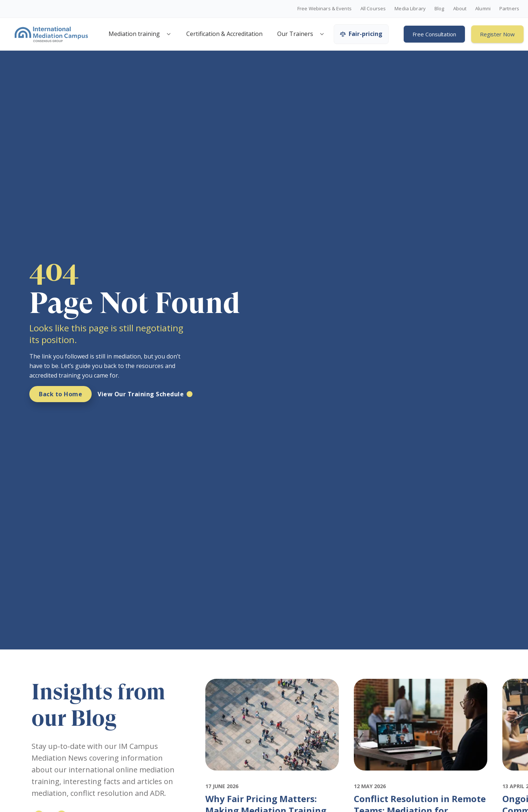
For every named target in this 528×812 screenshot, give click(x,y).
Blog (439, 9)
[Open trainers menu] (322, 34)
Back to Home (60, 394)
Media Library (410, 9)
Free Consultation (434, 34)
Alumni (483, 9)
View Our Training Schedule (141, 394)
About (460, 9)
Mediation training (134, 34)
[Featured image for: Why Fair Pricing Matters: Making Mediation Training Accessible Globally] (272, 777)
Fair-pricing (361, 34)
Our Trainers (295, 34)
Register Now (497, 34)
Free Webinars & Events (324, 9)
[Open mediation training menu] (169, 34)
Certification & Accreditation (224, 34)
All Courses (373, 9)
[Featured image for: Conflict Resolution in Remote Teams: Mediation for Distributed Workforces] (421, 777)
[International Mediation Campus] (51, 34)
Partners (509, 9)
